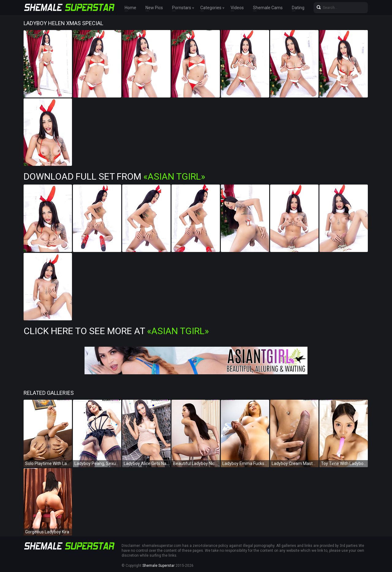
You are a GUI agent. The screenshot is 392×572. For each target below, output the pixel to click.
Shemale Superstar (158, 566)
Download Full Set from (114, 176)
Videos (237, 8)
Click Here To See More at (116, 331)
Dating (298, 8)
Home (130, 8)
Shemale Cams (268, 8)
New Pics (154, 8)
